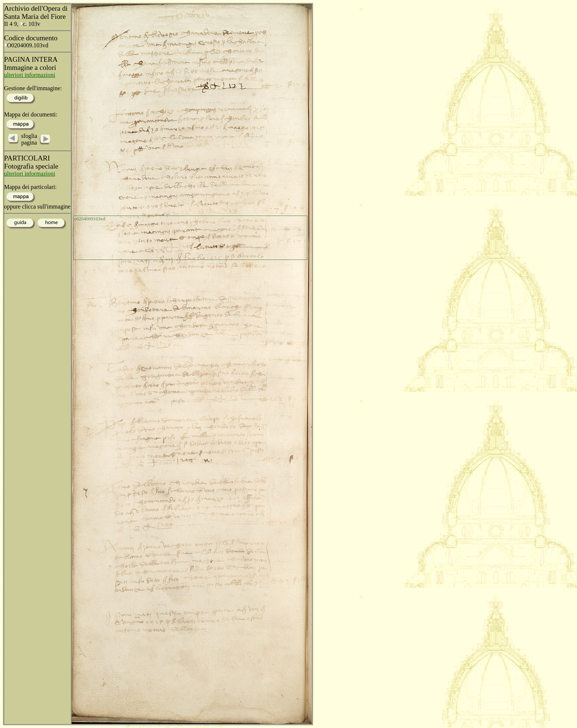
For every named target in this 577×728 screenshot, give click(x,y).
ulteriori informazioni (30, 75)
